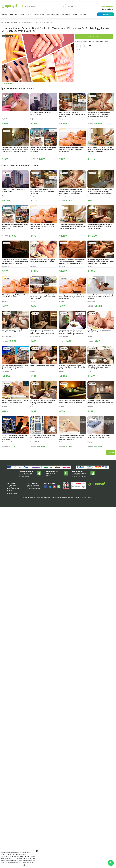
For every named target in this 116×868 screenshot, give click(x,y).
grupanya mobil (14, 494)
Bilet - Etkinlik (66, 14)
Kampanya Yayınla (107, 7)
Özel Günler (83, 14)
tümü (35, 165)
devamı (111, 453)
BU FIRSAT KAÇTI (94, 36)
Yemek (29, 14)
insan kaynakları (14, 492)
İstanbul (70, 6)
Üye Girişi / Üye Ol (108, 9)
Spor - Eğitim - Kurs (53, 14)
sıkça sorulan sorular (33, 485)
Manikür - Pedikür (16, 22)
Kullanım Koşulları (67, 497)
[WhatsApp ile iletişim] (111, 863)
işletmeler (30, 487)
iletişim (11, 487)
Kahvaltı (22, 14)
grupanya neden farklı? (34, 489)
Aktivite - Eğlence (39, 14)
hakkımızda (12, 485)
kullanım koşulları (14, 489)
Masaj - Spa (13, 14)
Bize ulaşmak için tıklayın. (51, 474)
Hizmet (75, 14)
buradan (17, 866)
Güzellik (5, 14)
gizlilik (11, 490)
